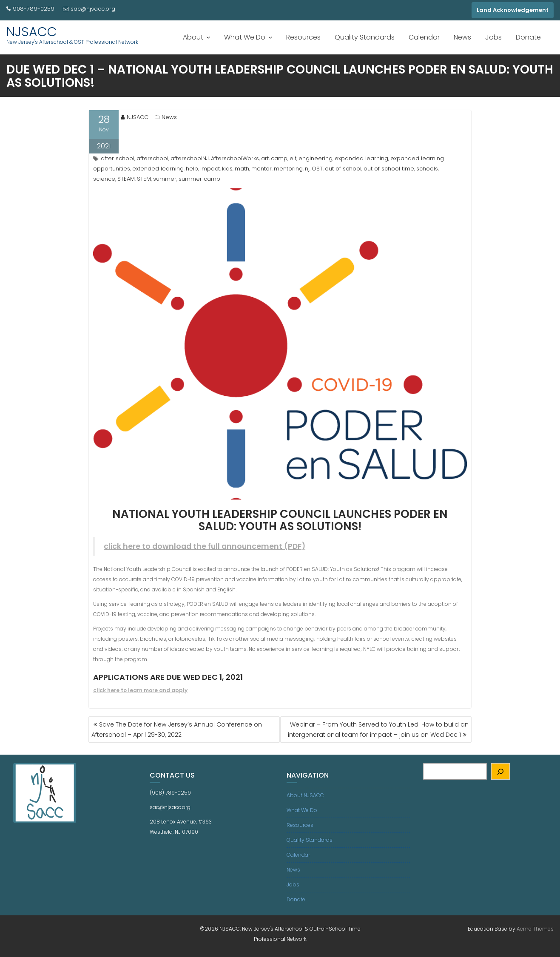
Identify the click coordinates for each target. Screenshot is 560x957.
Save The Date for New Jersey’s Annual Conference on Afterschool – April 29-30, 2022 (177, 730)
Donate (528, 37)
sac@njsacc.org (89, 9)
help (192, 169)
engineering (316, 158)
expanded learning (361, 158)
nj (307, 169)
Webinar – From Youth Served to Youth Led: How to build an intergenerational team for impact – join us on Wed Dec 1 (378, 730)
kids (227, 169)
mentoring (288, 169)
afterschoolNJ (190, 158)
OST (317, 169)
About (193, 37)
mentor (262, 169)
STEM (144, 179)
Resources (303, 37)
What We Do (245, 37)
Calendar (424, 37)
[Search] (501, 771)
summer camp (199, 179)
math (242, 169)
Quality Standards (365, 37)
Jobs (493, 37)
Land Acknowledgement (513, 10)
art (265, 158)
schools (427, 169)
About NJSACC (305, 795)
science (104, 179)
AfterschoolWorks (235, 158)
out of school (343, 169)
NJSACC (32, 32)
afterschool (152, 158)
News (462, 37)
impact (210, 169)
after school (118, 158)
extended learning (158, 169)
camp (279, 158)
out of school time (389, 169)
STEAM (126, 179)
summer (165, 179)
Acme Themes (535, 929)
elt (293, 158)
